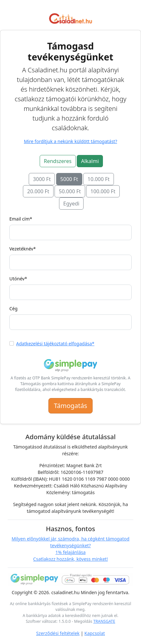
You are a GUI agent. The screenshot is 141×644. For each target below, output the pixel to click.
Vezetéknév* (23, 249)
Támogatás (70, 406)
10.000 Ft (98, 179)
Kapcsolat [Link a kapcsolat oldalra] (95, 633)
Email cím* (21, 219)
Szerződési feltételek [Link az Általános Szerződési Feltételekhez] (58, 633)
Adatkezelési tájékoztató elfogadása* (55, 344)
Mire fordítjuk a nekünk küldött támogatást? (70, 141)
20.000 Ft (38, 191)
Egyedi (71, 204)
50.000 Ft (70, 191)
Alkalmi (90, 161)
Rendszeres (58, 161)
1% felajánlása (71, 552)
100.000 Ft (103, 191)
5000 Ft (69, 179)
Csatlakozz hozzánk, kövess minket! (70, 559)
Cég (13, 308)
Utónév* (18, 279)
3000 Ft (42, 179)
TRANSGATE (104, 621)
